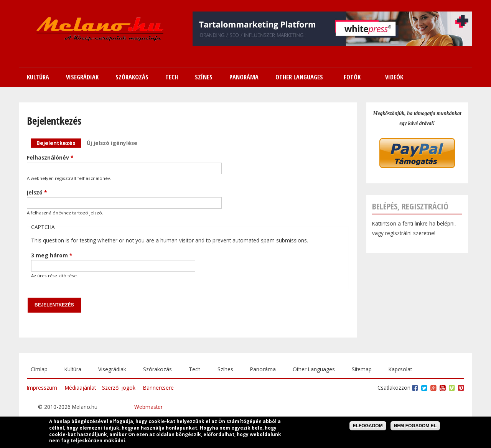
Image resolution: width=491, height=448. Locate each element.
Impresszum (42, 388)
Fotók (352, 77)
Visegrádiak (112, 369)
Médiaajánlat (80, 388)
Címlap (39, 369)
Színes (225, 369)
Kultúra (73, 369)
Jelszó (37, 192)
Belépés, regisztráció (410, 206)
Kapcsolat (400, 369)
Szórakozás (157, 369)
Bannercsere (158, 388)
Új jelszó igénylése (112, 143)
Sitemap (362, 369)
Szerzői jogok (119, 388)
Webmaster (148, 407)
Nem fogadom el (415, 426)
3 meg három (52, 255)
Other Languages (314, 369)
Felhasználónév (50, 157)
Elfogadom (368, 426)
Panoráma (263, 369)
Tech (195, 369)
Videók (394, 77)
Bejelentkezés (59, 142)
